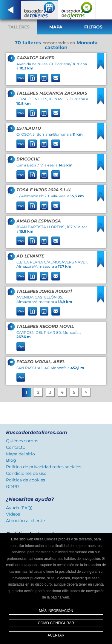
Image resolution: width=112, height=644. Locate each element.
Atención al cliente (25, 521)
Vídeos (13, 514)
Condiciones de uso (26, 473)
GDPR (12, 487)
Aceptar (56, 635)
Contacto (16, 447)
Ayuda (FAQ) (19, 508)
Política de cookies (26, 480)
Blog (11, 460)
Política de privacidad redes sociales (44, 467)
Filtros (93, 27)
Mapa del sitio (20, 454)
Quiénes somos (22, 441)
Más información (56, 611)
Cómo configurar (56, 623)
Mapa (56, 27)
